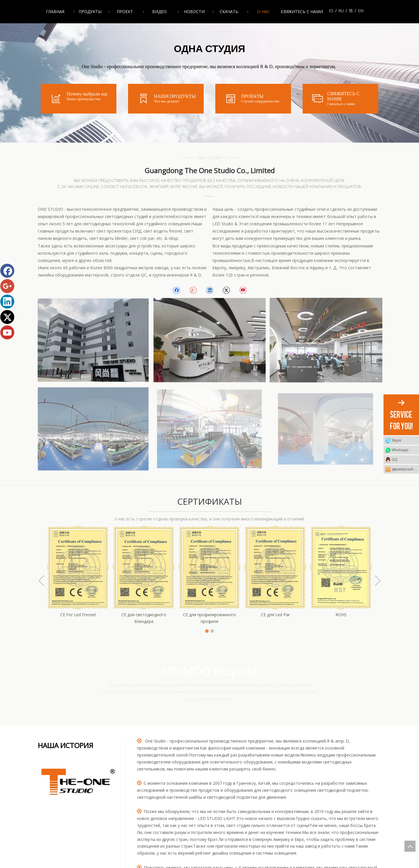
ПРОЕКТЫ (252, 96)
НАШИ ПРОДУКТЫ (175, 96)
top (410, 846)
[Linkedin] (210, 290)
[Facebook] (176, 290)
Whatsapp (400, 450)
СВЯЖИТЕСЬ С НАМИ (343, 96)
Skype (396, 440)
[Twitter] (226, 290)
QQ (395, 459)
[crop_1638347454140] (79, 783)
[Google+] (193, 290)
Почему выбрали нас (87, 94)
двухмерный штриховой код (405, 469)
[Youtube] (243, 290)
